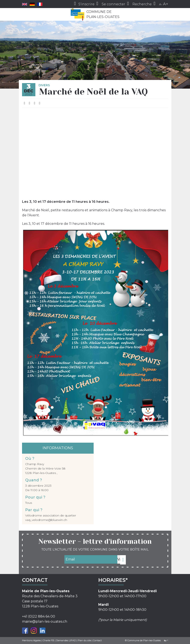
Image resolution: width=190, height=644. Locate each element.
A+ (166, 4)
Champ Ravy (35, 464)
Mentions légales (31, 640)
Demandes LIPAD (66, 640)
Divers (44, 85)
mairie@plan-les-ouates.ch (45, 621)
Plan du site (84, 640)
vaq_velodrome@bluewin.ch (46, 520)
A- (161, 4)
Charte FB (49, 640)
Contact (97, 640)
